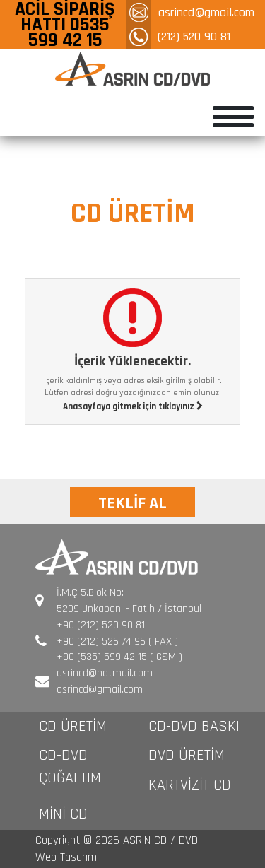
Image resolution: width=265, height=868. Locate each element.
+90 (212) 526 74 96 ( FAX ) (117, 641)
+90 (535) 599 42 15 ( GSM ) (119, 657)
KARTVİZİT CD (190, 785)
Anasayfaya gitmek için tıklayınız (133, 406)
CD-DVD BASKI (194, 727)
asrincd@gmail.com (206, 12)
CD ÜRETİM (73, 727)
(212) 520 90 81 (194, 36)
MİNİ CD (63, 814)
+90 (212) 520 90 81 (101, 625)
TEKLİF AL (132, 503)
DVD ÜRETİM (187, 756)
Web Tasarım (66, 857)
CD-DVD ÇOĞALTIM (70, 767)
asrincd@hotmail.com (105, 673)
